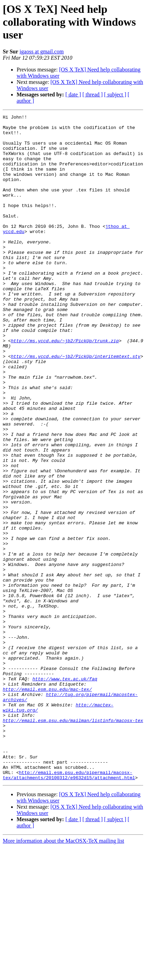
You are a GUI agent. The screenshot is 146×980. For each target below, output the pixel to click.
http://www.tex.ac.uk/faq (65, 792)
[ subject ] (115, 94)
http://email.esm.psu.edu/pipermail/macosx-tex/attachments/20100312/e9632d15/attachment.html (69, 908)
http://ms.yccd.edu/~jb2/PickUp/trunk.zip (65, 386)
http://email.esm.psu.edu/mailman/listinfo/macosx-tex (73, 842)
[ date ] (73, 94)
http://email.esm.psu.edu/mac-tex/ (47, 805)
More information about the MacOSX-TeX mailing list (63, 974)
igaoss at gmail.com (42, 51)
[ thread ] (93, 94)
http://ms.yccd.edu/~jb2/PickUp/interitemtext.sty (75, 405)
